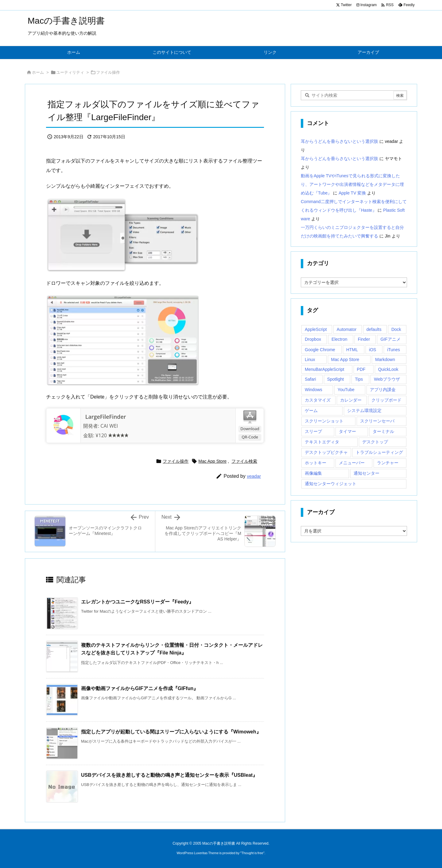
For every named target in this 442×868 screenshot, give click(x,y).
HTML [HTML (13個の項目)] (352, 350)
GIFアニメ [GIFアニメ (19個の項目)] (390, 339)
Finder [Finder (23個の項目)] (364, 339)
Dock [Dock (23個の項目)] (396, 329)
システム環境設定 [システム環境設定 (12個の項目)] (364, 410)
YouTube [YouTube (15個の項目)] (346, 390)
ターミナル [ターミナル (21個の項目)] (383, 431)
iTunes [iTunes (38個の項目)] (394, 350)
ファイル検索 (244, 461)
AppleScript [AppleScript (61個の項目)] (316, 329)
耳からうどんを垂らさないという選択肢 (339, 141)
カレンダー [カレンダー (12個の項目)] (351, 400)
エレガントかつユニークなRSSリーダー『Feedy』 (137, 602)
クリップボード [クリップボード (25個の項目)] (386, 400)
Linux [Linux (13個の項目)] (310, 359)
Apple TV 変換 (352, 193)
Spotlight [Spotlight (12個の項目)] (335, 379)
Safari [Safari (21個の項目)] (310, 379)
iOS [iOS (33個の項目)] (372, 350)
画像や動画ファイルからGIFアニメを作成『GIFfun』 (140, 688)
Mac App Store (212, 461)
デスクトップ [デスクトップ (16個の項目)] (375, 442)
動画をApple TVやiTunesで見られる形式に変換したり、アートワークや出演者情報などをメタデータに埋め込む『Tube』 (352, 184)
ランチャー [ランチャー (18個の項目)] (388, 463)
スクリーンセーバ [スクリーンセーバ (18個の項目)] (377, 421)
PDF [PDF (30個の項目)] (361, 369)
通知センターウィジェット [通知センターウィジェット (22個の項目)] (331, 484)
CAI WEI (109, 426)
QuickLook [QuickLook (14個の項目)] (388, 369)
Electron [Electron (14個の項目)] (339, 339)
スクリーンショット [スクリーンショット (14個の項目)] (324, 421)
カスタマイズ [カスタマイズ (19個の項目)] (318, 400)
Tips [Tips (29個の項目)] (359, 379)
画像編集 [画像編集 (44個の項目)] (313, 473)
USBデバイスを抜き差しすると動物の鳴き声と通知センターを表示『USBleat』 (169, 775)
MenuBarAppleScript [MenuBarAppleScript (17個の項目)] (324, 369)
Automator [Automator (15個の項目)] (347, 329)
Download (250, 429)
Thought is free (252, 853)
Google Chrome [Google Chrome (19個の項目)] (320, 350)
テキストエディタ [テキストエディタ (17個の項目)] (322, 442)
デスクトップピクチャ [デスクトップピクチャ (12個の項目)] (326, 452)
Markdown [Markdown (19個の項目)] (385, 359)
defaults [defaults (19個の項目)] (374, 329)
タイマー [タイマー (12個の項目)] (347, 431)
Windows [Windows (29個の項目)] (314, 390)
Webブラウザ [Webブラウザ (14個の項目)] (387, 379)
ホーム (38, 72)
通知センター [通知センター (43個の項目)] (366, 473)
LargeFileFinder (105, 417)
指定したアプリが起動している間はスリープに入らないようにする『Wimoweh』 (171, 732)
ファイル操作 (108, 72)
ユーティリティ (70, 72)
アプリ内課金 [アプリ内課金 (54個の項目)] (383, 390)
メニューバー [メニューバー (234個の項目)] (352, 463)
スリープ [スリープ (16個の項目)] (313, 431)
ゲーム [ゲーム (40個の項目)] (311, 410)
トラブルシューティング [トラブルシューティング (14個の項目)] (379, 452)
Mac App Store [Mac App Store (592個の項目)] (345, 359)
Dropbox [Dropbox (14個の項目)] (313, 339)
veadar (254, 476)
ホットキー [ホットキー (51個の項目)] (316, 463)
